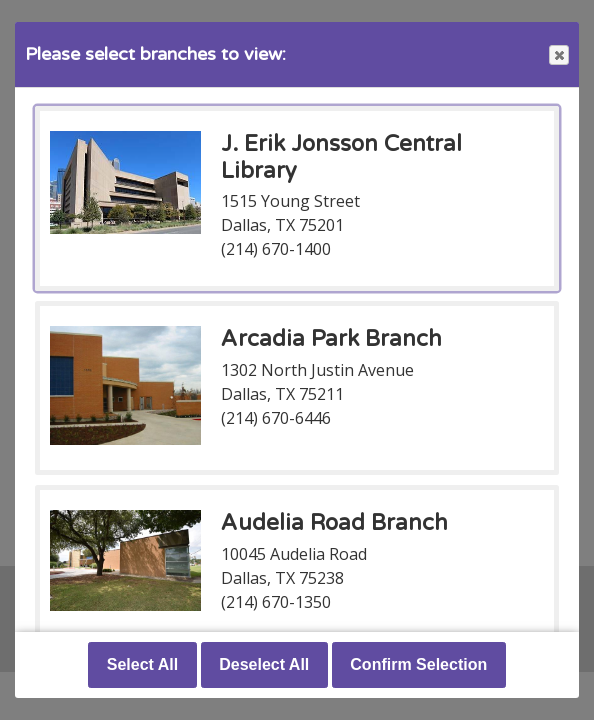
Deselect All (264, 664)
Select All (142, 664)
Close (558, 55)
